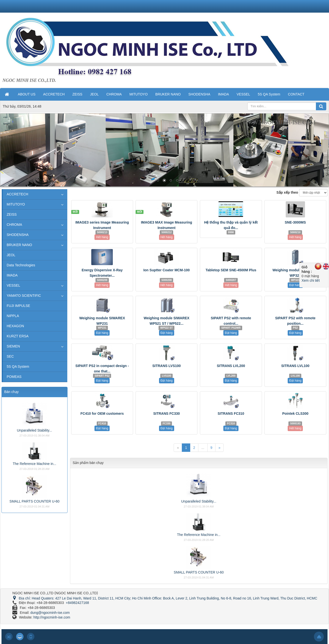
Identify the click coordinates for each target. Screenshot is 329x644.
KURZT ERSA (18, 336)
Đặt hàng (295, 285)
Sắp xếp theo (287, 192)
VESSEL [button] (243, 94)
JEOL (11, 255)
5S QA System (18, 367)
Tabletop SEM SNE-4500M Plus (231, 270)
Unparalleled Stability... (199, 501)
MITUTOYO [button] (139, 94)
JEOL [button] (94, 94)
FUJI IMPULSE (18, 306)
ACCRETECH (17, 194)
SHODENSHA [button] (199, 94)
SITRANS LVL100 (295, 366)
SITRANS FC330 (166, 414)
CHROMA (14, 225)
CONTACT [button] (296, 94)
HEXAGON (15, 326)
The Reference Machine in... (199, 535)
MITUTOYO (16, 204)
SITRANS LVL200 (231, 366)
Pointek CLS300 (295, 414)
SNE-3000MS (295, 222)
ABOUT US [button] (27, 94)
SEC (10, 356)
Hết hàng (102, 237)
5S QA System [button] (269, 94)
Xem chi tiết (311, 280)
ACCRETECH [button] (54, 94)
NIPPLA (13, 316)
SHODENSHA (18, 235)
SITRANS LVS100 (167, 366)
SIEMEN (13, 346)
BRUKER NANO (19, 245)
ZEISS (12, 214)
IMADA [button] (223, 94)
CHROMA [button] (114, 94)
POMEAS (14, 377)
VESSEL (13, 285)
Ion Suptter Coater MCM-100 (166, 270)
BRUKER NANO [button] (168, 94)
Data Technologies (21, 265)
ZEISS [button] (77, 94)
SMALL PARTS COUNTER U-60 (199, 572)
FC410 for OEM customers (102, 414)
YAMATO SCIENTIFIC (24, 296)
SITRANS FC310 (231, 414)
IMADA (12, 275)
